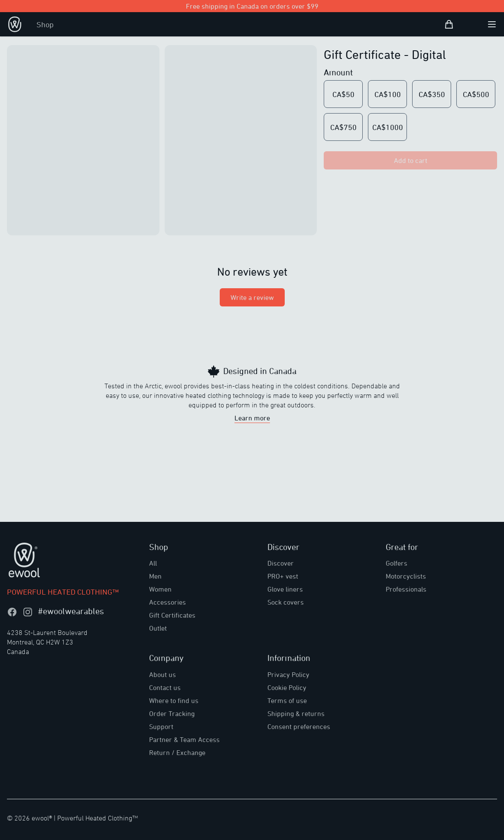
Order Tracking (172, 713)
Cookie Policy (287, 687)
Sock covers (286, 602)
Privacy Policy (288, 674)
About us (163, 674)
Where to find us (174, 700)
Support (161, 726)
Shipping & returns (296, 713)
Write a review (252, 297)
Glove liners (285, 589)
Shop (45, 24)
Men (155, 576)
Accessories (167, 602)
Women (160, 589)
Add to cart (411, 160)
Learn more (252, 418)
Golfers (397, 563)
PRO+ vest (283, 576)
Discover (281, 563)
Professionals (406, 589)
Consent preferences (299, 726)
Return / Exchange (177, 752)
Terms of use (287, 700)
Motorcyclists (406, 576)
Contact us (165, 687)
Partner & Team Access (184, 739)
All (153, 563)
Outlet (158, 628)
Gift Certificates (172, 615)
